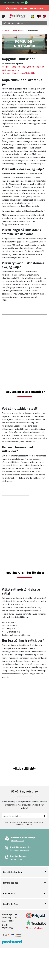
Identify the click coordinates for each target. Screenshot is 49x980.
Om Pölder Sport (24, 904)
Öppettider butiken (24, 872)
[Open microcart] (44, 17)
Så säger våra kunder (35, 928)
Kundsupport (24, 893)
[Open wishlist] (39, 17)
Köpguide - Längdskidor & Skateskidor (19, 73)
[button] (33, 17)
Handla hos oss (24, 883)
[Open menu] (4, 17)
